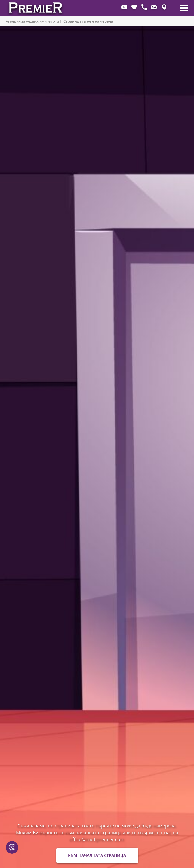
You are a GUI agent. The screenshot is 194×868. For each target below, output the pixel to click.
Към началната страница (97, 855)
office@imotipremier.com (97, 839)
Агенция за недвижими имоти (32, 21)
